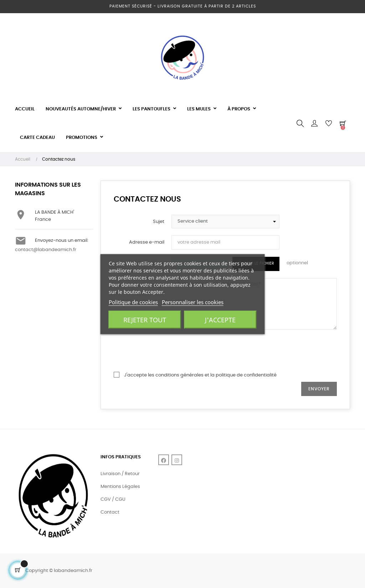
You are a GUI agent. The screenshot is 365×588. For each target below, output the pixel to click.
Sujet (159, 222)
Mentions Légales (120, 487)
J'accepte (220, 319)
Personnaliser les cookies (193, 302)
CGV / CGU (113, 499)
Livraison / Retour (120, 474)
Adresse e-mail (147, 242)
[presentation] (226, 351)
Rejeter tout (145, 319)
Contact (110, 512)
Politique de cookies (133, 302)
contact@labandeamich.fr (46, 250)
